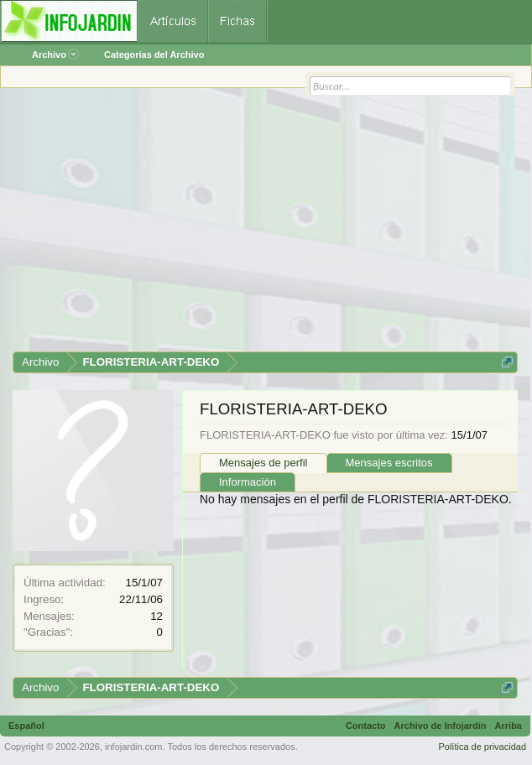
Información (248, 482)
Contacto (366, 726)
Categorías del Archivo (154, 55)
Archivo (55, 55)
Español (26, 726)
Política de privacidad (482, 747)
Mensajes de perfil (263, 463)
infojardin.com (133, 747)
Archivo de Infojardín (441, 726)
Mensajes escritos (389, 463)
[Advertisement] (265, 226)
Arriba (509, 726)
